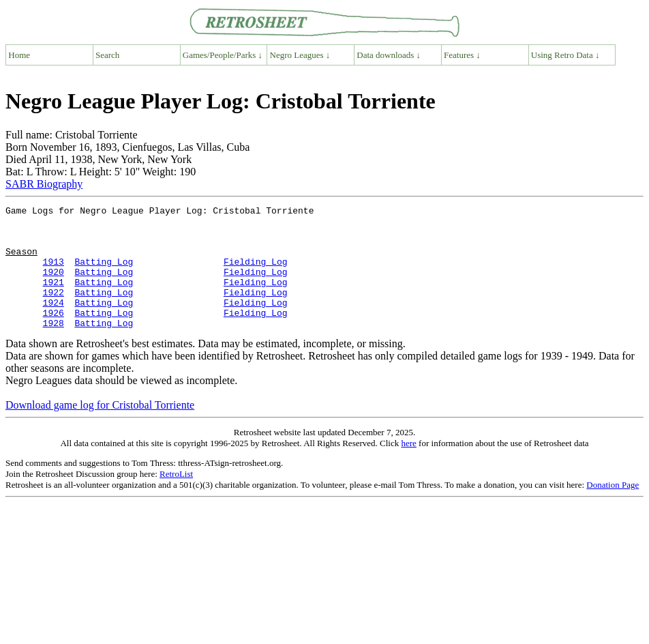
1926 (54, 335)
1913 (54, 274)
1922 (54, 310)
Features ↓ (462, 55)
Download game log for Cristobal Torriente (100, 429)
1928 (54, 347)
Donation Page (613, 509)
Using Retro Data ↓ (565, 55)
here (408, 468)
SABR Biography (44, 184)
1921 (54, 298)
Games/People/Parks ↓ (223, 55)
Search (107, 55)
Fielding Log (256, 274)
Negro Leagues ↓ (300, 55)
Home (19, 55)
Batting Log (104, 274)
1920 (54, 286)
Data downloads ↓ (389, 55)
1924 (54, 323)
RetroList (176, 498)
